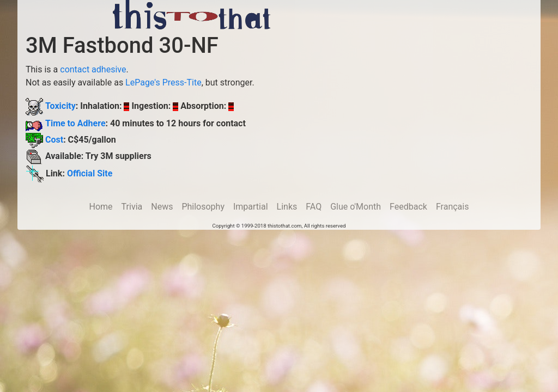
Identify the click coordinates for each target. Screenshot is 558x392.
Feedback (408, 207)
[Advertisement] (415, 16)
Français (453, 207)
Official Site (90, 173)
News (162, 207)
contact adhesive (93, 69)
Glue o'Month (356, 207)
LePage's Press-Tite (163, 82)
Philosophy (203, 207)
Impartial (251, 207)
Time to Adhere (75, 123)
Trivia (132, 207)
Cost (54, 140)
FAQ (314, 207)
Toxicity (60, 106)
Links (287, 207)
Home (101, 207)
